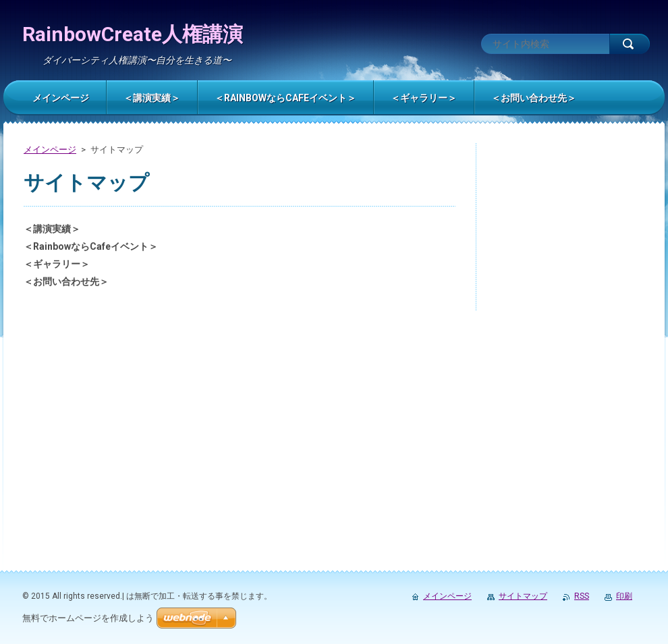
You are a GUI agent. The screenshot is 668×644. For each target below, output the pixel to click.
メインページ (50, 150)
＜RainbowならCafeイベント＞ (91, 246)
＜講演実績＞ (52, 229)
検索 (630, 44)
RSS (582, 596)
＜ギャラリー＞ (57, 264)
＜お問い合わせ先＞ (66, 281)
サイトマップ (523, 596)
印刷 (624, 596)
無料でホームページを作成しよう (88, 618)
